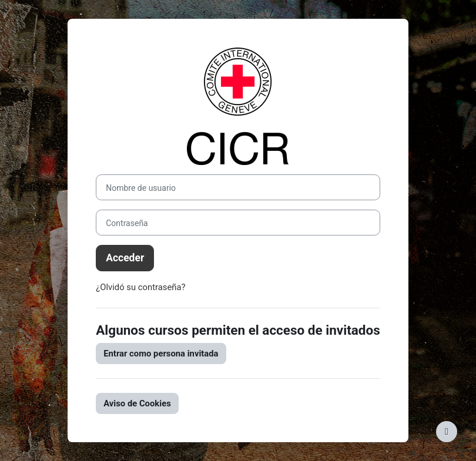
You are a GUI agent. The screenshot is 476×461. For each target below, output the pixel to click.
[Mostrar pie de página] (447, 432)
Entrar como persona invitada (161, 354)
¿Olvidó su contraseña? (140, 287)
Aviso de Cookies (137, 403)
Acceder (125, 258)
